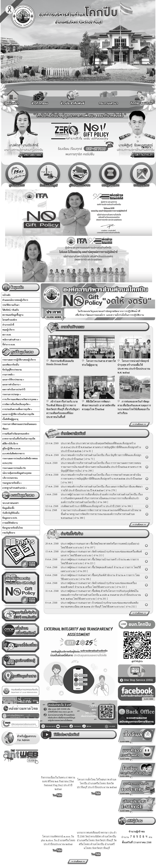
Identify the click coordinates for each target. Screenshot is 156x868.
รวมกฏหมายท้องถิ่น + (12, 483)
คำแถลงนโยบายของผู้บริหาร (15, 300)
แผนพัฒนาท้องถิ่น (11, 365)
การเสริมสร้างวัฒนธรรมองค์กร (16, 434)
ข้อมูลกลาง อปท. (10, 518)
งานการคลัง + (8, 374)
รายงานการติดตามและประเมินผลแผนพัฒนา (19, 426)
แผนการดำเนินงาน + (12, 384)
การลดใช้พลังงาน (10, 523)
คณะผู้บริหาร (8, 330)
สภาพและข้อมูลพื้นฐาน (13, 315)
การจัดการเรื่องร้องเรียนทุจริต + (16, 404)
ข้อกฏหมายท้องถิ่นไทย (13, 528)
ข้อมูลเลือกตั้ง (8, 508)
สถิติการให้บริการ (10, 444)
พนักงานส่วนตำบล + (12, 340)
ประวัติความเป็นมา (11, 305)
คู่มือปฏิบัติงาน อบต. (12, 448)
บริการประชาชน (10, 478)
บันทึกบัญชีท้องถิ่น (11, 513)
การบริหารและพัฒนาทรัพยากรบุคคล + (20, 399)
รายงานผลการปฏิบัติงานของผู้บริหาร (19, 360)
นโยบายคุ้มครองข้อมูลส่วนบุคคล (17, 473)
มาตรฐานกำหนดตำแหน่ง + (15, 488)
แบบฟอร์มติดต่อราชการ (13, 453)
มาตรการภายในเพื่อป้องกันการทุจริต (19, 439)
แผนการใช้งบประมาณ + (13, 379)
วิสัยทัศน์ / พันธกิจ (11, 310)
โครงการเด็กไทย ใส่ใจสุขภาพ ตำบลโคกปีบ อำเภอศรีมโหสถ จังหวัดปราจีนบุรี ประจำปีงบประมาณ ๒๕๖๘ (97, 783)
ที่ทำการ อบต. (9, 344)
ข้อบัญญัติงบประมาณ (12, 370)
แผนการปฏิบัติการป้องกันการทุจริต (18, 414)
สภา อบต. (7, 335)
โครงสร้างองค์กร (10, 320)
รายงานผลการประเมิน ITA (14, 468)
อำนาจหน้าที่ (8, 325)
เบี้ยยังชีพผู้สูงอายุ (10, 419)
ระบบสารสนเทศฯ (10, 503)
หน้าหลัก (6, 295)
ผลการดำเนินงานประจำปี (14, 389)
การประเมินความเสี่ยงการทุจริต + (17, 409)
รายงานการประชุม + (12, 394)
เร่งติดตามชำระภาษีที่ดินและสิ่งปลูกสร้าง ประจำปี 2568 (90, 506)
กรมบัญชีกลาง (9, 533)
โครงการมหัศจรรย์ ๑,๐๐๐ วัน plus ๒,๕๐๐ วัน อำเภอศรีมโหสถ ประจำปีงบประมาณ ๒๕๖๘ (58, 840)
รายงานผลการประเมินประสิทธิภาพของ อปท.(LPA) (20, 461)
